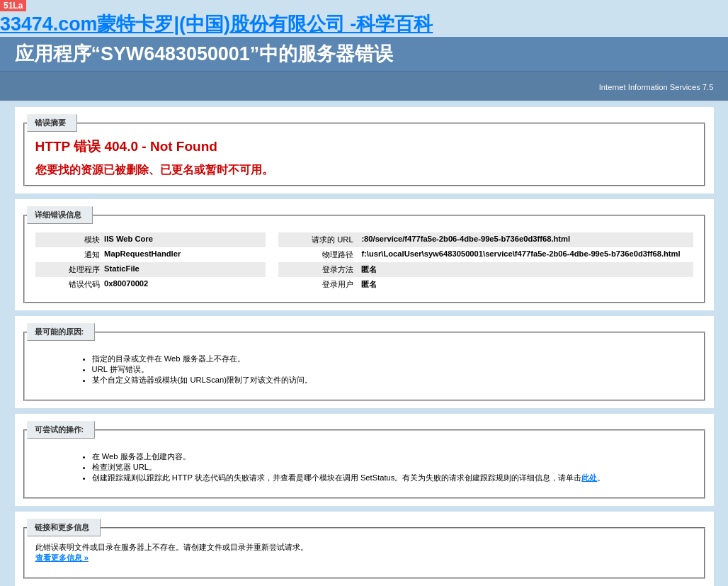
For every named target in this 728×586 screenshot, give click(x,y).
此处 (589, 478)
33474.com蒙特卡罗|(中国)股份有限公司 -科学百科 (216, 24)
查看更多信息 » (62, 558)
